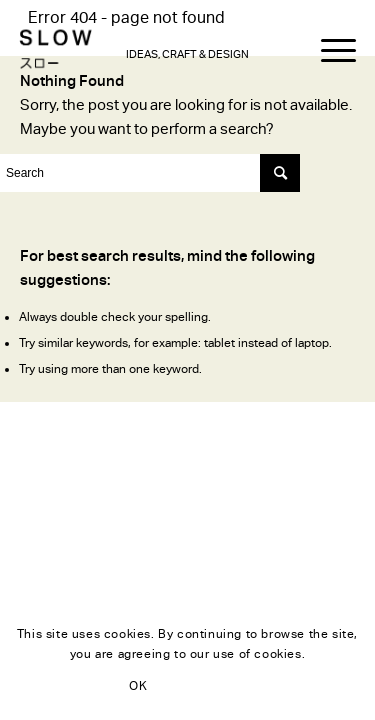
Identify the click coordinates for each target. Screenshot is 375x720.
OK (138, 686)
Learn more (234, 686)
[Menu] (328, 51)
